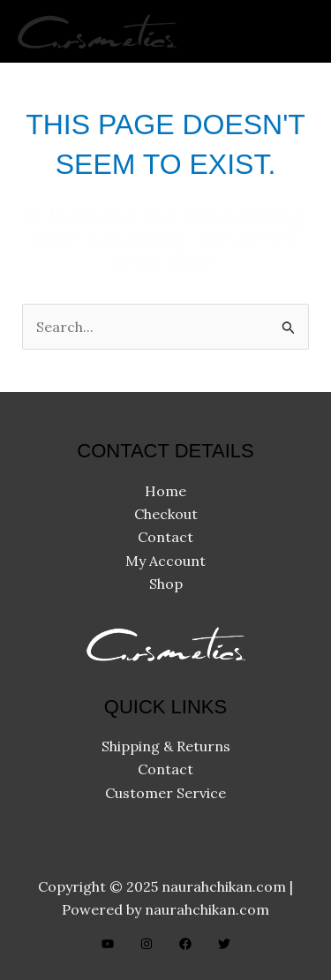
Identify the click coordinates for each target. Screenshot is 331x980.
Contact (165, 537)
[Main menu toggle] (295, 31)
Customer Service (165, 793)
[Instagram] (147, 944)
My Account (165, 561)
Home (165, 491)
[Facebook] (185, 944)
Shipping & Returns (166, 746)
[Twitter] (224, 944)
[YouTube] (108, 944)
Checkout (166, 514)
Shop (166, 584)
